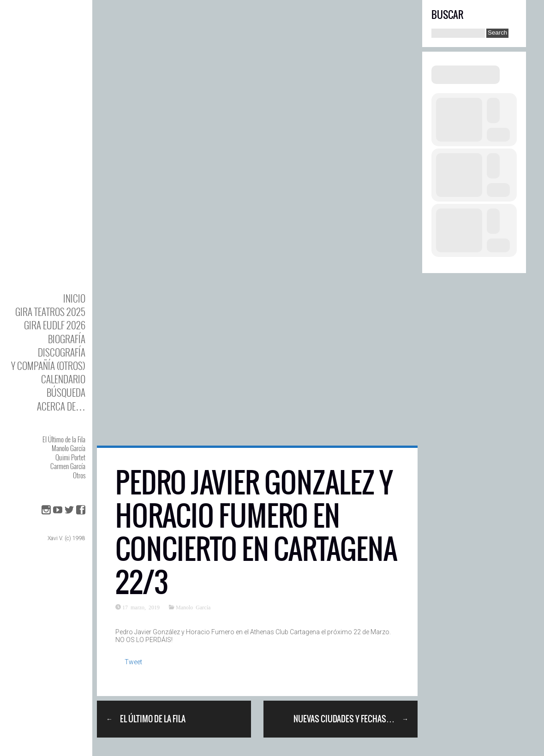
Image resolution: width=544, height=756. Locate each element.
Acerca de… (61, 406)
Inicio (74, 298)
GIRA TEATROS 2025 (50, 312)
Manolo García (69, 448)
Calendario (63, 379)
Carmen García (68, 466)
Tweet (133, 662)
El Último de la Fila (64, 439)
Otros (79, 475)
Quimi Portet (70, 457)
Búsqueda (66, 392)
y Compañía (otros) (48, 366)
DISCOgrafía (62, 352)
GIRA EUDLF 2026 (55, 325)
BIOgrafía (67, 339)
